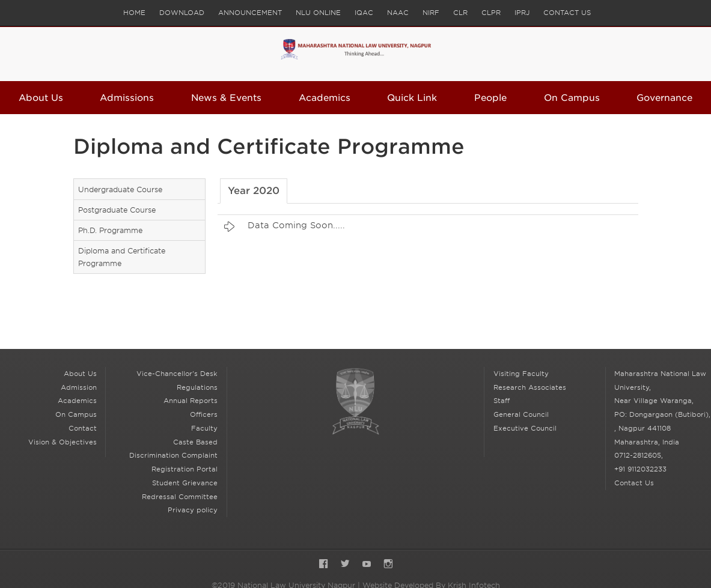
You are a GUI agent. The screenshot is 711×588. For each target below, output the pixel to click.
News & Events (226, 98)
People (490, 98)
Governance (664, 98)
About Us (41, 98)
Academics (325, 98)
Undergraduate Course (120, 189)
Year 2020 (254, 191)
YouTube (367, 565)
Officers (204, 414)
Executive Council (525, 428)
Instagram (388, 565)
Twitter (345, 565)
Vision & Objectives (63, 442)
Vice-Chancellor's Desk (177, 374)
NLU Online (318, 13)
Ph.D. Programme (110, 230)
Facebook (323, 565)
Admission (79, 387)
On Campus (572, 98)
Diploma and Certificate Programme (122, 257)
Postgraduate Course (117, 210)
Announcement (250, 13)
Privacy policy (193, 510)
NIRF (431, 13)
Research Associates (530, 387)
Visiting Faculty (521, 374)
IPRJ (522, 13)
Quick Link (412, 98)
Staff (502, 401)
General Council (521, 414)
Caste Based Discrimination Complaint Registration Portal (173, 456)
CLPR (491, 13)
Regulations (197, 387)
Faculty (204, 428)
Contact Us (567, 13)
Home (134, 13)
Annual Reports (191, 401)
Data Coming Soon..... (296, 225)
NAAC (398, 13)
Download (182, 13)
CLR (460, 13)
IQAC (364, 13)
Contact (83, 428)
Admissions (127, 98)
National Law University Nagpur (355, 402)
